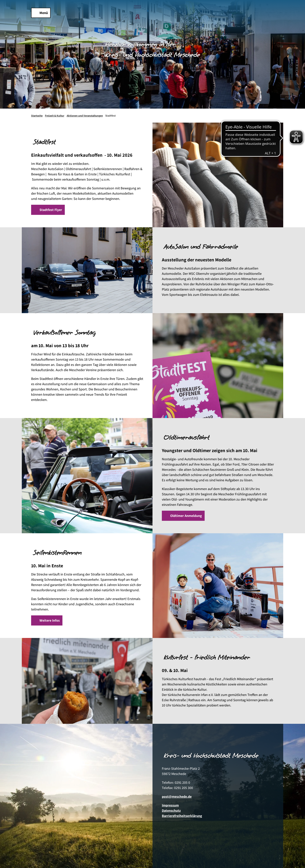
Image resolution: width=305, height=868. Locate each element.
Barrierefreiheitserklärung (182, 816)
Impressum (170, 805)
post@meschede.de (177, 796)
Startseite (37, 116)
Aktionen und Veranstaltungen (85, 116)
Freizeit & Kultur (55, 116)
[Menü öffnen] (41, 13)
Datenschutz (171, 810)
